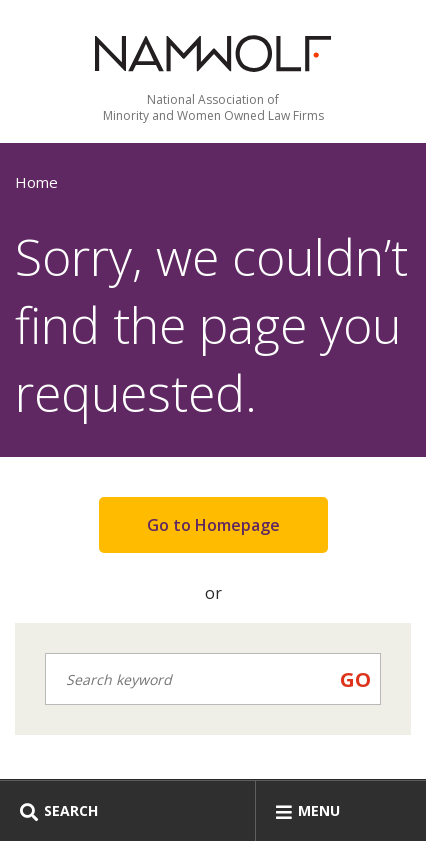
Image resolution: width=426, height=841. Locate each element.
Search (59, 810)
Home (36, 182)
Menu (308, 810)
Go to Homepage (213, 525)
